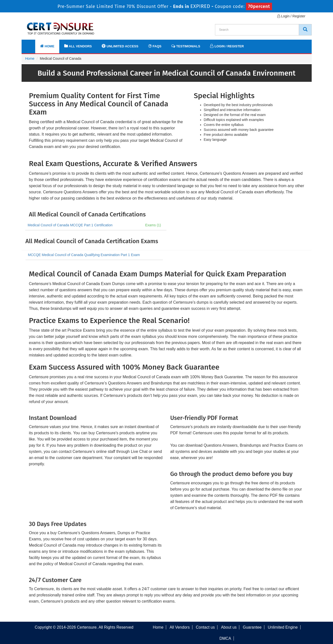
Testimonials (186, 46)
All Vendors (78, 46)
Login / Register (291, 16)
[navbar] (31, 44)
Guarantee (252, 627)
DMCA (225, 638)
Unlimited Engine (283, 627)
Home (47, 46)
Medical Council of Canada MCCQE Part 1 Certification (70, 225)
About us (229, 627)
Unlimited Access (120, 46)
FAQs (155, 46)
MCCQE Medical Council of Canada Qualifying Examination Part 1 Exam (84, 255)
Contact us (205, 627)
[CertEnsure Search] (305, 30)
